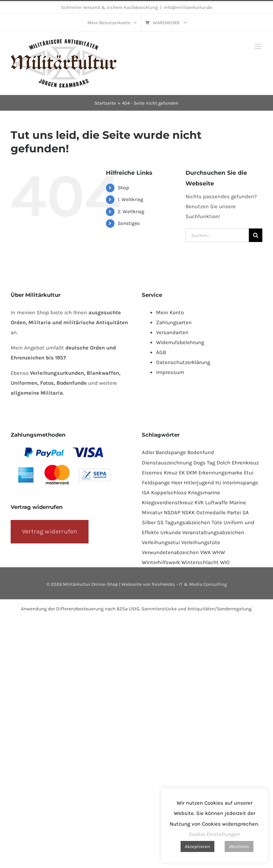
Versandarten (172, 332)
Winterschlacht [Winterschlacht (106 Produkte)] (200, 562)
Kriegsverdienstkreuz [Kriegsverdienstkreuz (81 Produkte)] (167, 503)
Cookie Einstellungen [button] (215, 834)
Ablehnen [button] (239, 846)
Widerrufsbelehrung (180, 342)
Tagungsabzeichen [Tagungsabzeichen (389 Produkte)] (188, 522)
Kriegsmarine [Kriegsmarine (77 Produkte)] (204, 493)
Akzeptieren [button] (197, 846)
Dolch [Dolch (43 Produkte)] (223, 463)
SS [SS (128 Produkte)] (160, 522)
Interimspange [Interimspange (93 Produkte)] (240, 483)
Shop (123, 188)
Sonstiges (129, 223)
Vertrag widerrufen (50, 531)
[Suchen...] (217, 235)
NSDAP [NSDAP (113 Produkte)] (172, 512)
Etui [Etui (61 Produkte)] (249, 473)
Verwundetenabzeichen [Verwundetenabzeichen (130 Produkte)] (170, 552)
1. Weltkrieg (130, 199)
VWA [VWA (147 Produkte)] (205, 552)
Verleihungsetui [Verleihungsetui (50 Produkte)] (161, 542)
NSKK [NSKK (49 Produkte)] (188, 512)
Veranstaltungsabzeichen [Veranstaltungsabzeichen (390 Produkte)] (213, 532)
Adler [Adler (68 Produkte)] (148, 452)
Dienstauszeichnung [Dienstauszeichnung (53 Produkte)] (167, 463)
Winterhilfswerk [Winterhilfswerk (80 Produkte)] (161, 562)
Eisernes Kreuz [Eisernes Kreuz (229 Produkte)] (160, 473)
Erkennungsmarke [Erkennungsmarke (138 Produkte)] (220, 473)
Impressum (170, 372)
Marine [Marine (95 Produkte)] (238, 503)
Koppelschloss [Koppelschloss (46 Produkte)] (169, 493)
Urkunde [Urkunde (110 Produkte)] (171, 532)
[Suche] (256, 235)
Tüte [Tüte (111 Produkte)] (217, 522)
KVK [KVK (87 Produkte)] (199, 503)
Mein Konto (170, 312)
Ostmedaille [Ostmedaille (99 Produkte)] (211, 512)
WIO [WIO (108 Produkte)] (225, 562)
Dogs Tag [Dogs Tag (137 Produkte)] (204, 463)
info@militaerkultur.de (188, 7)
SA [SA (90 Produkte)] (246, 512)
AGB (161, 352)
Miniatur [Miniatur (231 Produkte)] (152, 512)
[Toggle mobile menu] (259, 46)
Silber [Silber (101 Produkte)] (149, 522)
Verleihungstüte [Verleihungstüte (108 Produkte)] (201, 542)
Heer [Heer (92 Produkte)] (177, 483)
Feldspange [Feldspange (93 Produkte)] (156, 483)
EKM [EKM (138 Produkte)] (192, 473)
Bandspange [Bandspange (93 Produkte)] (171, 452)
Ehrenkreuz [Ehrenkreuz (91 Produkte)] (245, 463)
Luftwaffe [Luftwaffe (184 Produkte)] (216, 503)
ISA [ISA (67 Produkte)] (146, 493)
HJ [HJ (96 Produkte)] (218, 483)
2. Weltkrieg (131, 212)
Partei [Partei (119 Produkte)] (234, 512)
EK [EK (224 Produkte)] (182, 473)
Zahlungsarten (174, 322)
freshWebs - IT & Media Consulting (189, 584)
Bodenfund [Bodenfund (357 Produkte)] (201, 452)
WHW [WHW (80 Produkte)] (219, 552)
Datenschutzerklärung (183, 362)
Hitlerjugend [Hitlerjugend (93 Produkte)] (199, 483)
